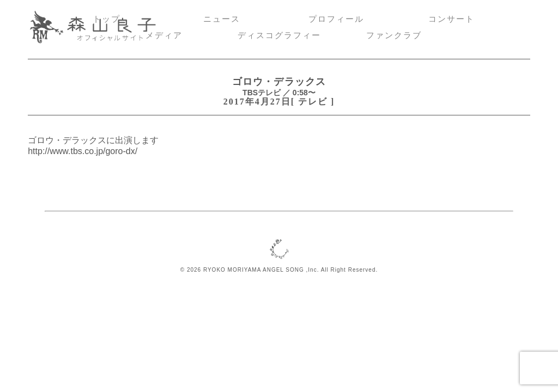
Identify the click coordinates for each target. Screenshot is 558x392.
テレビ (313, 102)
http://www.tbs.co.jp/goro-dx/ (83, 151)
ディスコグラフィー (279, 35)
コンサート (451, 19)
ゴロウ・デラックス (279, 82)
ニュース (222, 19)
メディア (164, 35)
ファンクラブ (394, 35)
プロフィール (336, 19)
